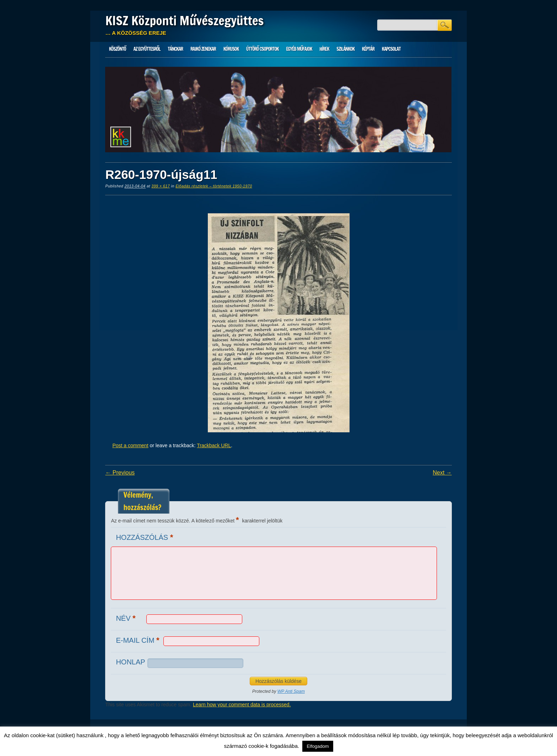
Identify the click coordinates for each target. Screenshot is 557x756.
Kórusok (231, 49)
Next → (442, 473)
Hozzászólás (145, 537)
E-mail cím (138, 640)
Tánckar (175, 49)
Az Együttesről (147, 49)
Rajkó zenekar (203, 49)
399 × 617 (161, 186)
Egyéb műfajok (299, 49)
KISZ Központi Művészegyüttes (184, 21)
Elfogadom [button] (318, 746)
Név (126, 618)
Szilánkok (345, 49)
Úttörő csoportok (263, 49)
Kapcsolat (391, 49)
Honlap (130, 662)
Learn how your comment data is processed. (242, 705)
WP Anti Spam (291, 691)
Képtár (368, 49)
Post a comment (130, 445)
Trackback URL (214, 445)
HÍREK (324, 49)
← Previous (120, 473)
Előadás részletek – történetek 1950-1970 (214, 186)
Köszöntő (118, 49)
